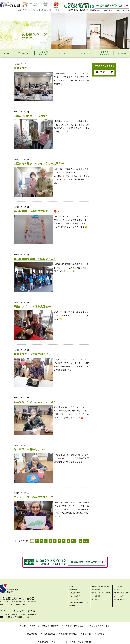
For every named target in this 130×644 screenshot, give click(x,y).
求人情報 (117, 590)
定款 (24, 626)
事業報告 (100, 634)
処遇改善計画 (49, 634)
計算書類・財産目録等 (74, 626)
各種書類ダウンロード (99, 599)
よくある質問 (96, 596)
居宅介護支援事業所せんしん (79, 602)
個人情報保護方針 (120, 599)
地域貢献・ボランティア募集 (101, 593)
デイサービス (85, 53)
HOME (7, 53)
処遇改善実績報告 (69, 634)
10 (73, 541)
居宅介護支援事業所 (104, 53)
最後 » (86, 541)
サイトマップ (118, 596)
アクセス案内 (118, 586)
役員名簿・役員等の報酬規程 (45, 626)
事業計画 (87, 634)
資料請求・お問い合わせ (122, 593)
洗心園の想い (24, 53)
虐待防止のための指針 (100, 626)
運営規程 (44, 642)
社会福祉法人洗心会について (101, 586)
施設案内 (122, 53)
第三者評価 (32, 634)
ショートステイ (64, 53)
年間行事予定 (96, 590)
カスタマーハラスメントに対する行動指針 (73, 642)
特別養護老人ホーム (44, 53)
